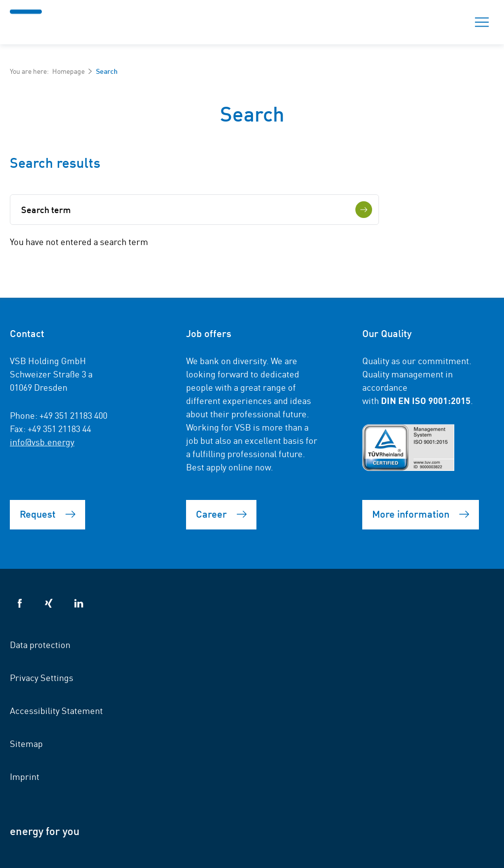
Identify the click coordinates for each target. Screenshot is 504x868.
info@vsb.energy (42, 441)
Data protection (40, 644)
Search (447, 22)
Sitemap (26, 743)
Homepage (68, 71)
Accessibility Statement (56, 710)
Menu (479, 22)
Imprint (25, 776)
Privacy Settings (42, 677)
